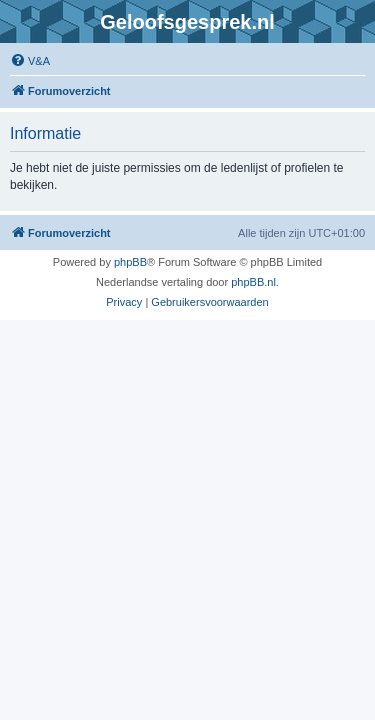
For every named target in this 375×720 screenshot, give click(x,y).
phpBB (130, 262)
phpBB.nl (253, 282)
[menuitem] (30, 61)
